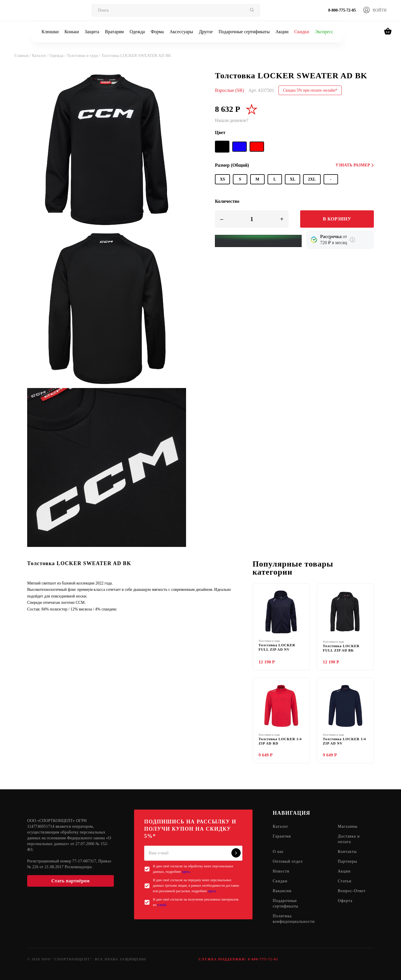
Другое (206, 32)
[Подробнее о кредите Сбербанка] (352, 240)
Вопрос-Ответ (352, 891)
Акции (282, 32)
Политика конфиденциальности (294, 919)
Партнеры (347, 862)
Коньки (72, 32)
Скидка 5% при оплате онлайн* (310, 90)
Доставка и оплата (349, 839)
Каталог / (41, 56)
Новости (281, 872)
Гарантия (282, 837)
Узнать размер (355, 165)
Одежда (137, 32)
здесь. (186, 872)
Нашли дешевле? (232, 120)
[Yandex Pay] (258, 241)
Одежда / (58, 56)
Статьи (345, 881)
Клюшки (50, 32)
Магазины (348, 827)
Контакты (347, 852)
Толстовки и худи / (84, 56)
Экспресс (324, 32)
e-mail (162, 905)
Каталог (281, 827)
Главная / (23, 56)
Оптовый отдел (288, 862)
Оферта (345, 901)
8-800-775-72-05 (342, 10)
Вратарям (114, 32)
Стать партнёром (70, 881)
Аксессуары (181, 32)
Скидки (301, 32)
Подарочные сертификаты (244, 32)
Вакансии (282, 891)
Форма (157, 32)
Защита (92, 32)
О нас (278, 852)
